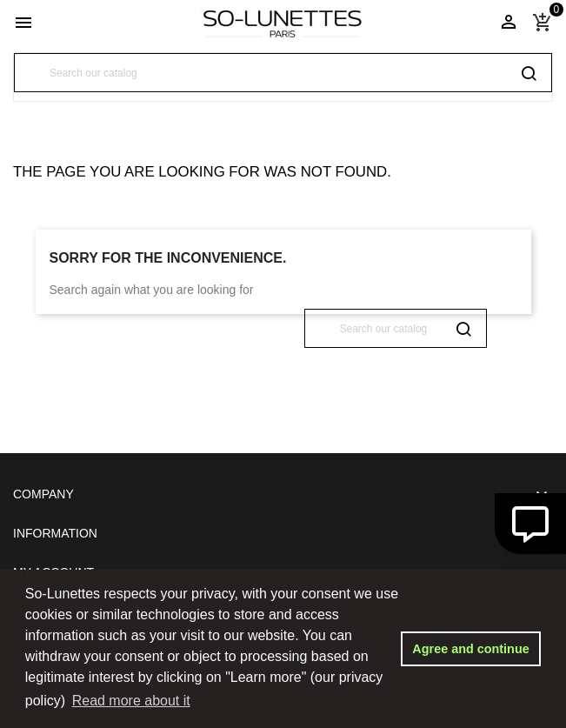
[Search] (283, 73)
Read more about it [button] (131, 701)
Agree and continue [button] (470, 649)
